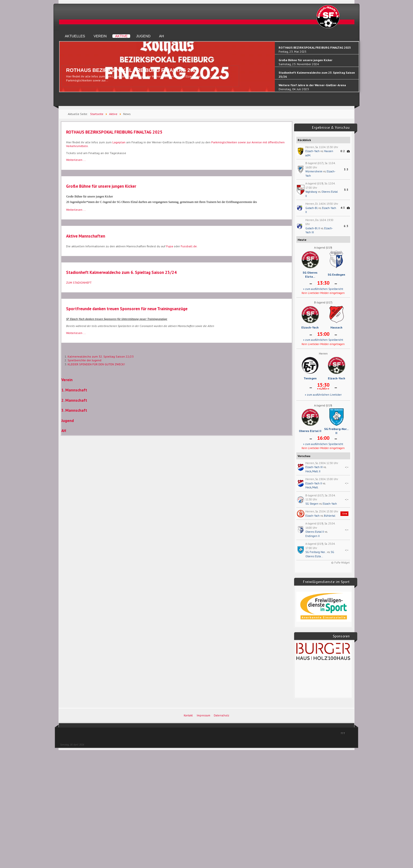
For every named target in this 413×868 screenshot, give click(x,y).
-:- (347, 467)
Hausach (336, 327)
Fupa (170, 246)
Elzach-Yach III (314, 467)
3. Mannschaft (74, 410)
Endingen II (313, 536)
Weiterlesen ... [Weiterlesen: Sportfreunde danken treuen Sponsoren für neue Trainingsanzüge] (76, 333)
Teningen (310, 378)
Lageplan (119, 142)
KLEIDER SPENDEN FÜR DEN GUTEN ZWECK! (96, 364)
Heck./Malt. (312, 487)
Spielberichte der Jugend (84, 360)
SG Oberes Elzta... (310, 275)
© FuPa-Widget (340, 563)
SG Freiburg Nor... (316, 552)
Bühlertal (330, 516)
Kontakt (188, 715)
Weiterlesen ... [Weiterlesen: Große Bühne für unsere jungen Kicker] (76, 210)
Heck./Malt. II (313, 471)
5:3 (346, 190)
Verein (100, 36)
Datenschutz (222, 715)
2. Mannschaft (74, 400)
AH (161, 36)
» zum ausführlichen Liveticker (323, 395)
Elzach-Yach (313, 151)
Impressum (203, 715)
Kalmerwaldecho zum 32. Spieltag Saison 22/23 (101, 356)
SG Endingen (336, 275)
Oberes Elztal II (310, 431)
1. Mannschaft (74, 390)
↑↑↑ (343, 733)
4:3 (343, 208)
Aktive (121, 36)
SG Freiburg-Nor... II (336, 431)
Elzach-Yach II (314, 483)
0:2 (343, 151)
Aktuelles (75, 36)
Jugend (143, 36)
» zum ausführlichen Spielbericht (323, 289)
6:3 (346, 226)
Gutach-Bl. (312, 208)
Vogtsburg (311, 192)
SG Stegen (312, 504)
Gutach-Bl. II (313, 228)
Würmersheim (314, 171)
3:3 (346, 169)
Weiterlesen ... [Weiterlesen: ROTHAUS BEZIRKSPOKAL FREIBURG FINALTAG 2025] (76, 160)
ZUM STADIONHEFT (79, 283)
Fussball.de (189, 246)
